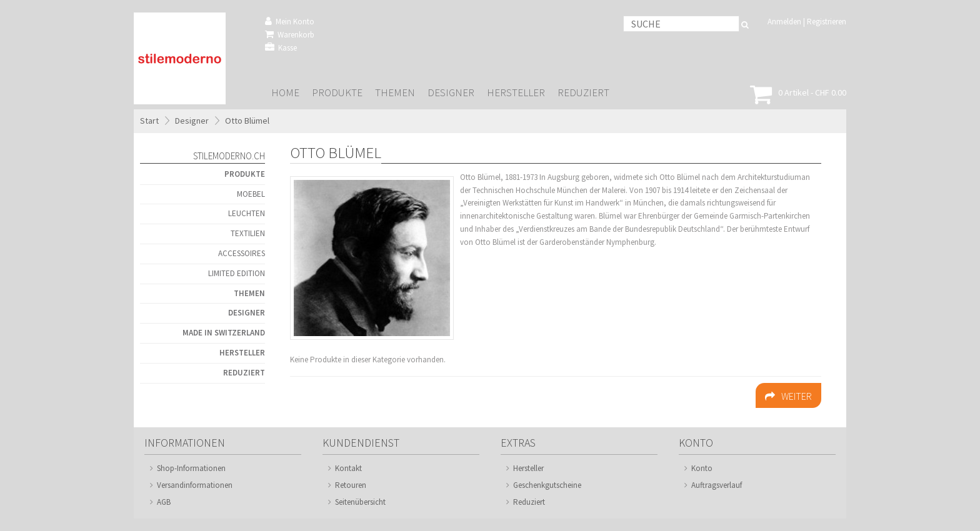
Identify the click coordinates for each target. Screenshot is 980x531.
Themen (395, 93)
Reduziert (583, 93)
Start (149, 121)
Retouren (351, 485)
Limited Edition (237, 273)
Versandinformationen (195, 485)
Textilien (248, 233)
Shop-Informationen (191, 468)
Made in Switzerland (224, 333)
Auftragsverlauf (717, 485)
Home (285, 93)
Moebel (251, 194)
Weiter (788, 396)
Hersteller (516, 93)
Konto (702, 468)
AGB (164, 502)
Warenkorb (290, 35)
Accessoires (242, 253)
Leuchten (247, 213)
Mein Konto (290, 22)
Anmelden (784, 22)
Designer (451, 93)
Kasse (281, 48)
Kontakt (348, 468)
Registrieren (827, 22)
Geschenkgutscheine (547, 485)
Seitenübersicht (360, 502)
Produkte (337, 93)
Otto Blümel (247, 121)
